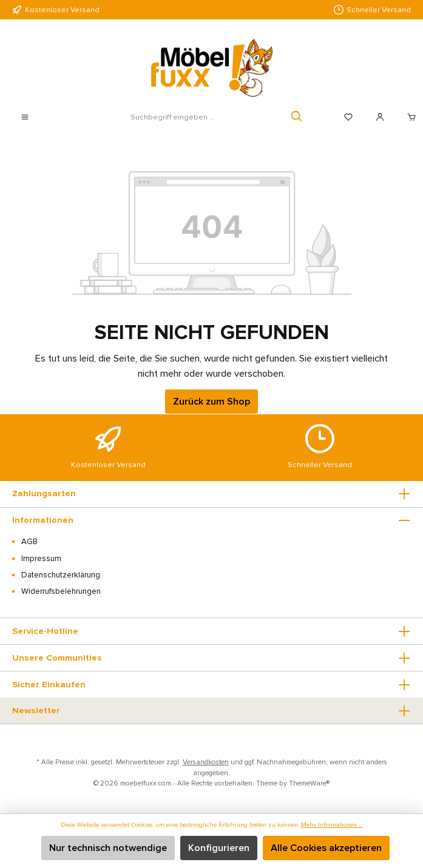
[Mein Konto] (380, 117)
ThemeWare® (309, 783)
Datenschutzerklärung (61, 575)
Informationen (43, 520)
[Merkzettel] (348, 117)
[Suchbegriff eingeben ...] (173, 117)
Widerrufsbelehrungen (61, 591)
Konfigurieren (219, 848)
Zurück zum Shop (212, 402)
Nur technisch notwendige (108, 848)
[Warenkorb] (408, 117)
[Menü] (25, 117)
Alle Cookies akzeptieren (326, 848)
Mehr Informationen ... (332, 825)
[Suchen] (297, 117)
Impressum (41, 559)
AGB (29, 542)
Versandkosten (206, 762)
